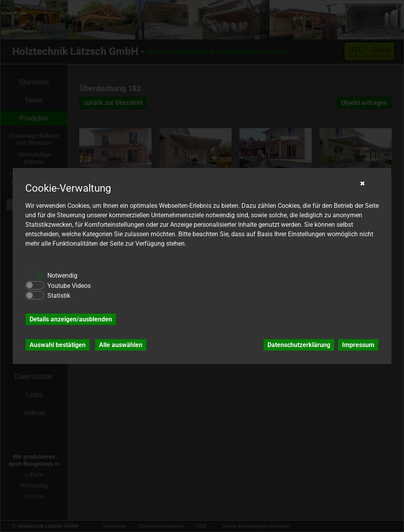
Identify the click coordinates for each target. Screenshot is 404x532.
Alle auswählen (121, 345)
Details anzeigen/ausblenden (71, 319)
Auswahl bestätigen (58, 345)
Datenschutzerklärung (299, 345)
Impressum (358, 345)
